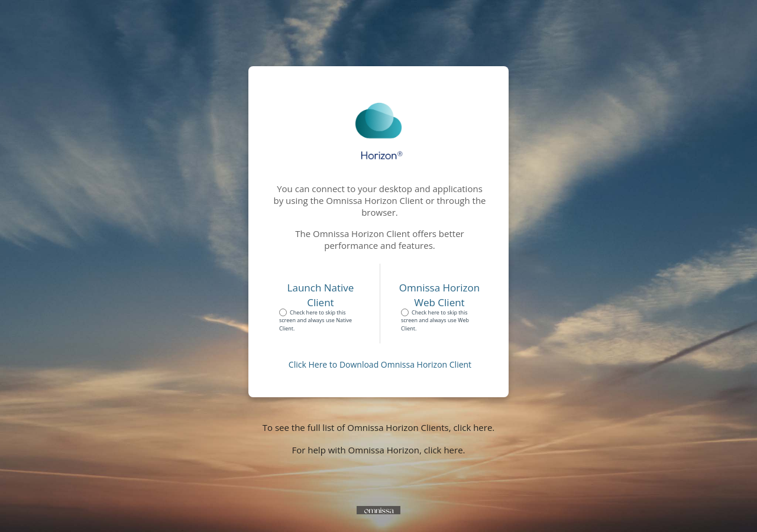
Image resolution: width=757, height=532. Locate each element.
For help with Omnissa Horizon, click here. (378, 450)
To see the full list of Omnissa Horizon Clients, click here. (379, 427)
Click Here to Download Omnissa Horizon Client (380, 364)
